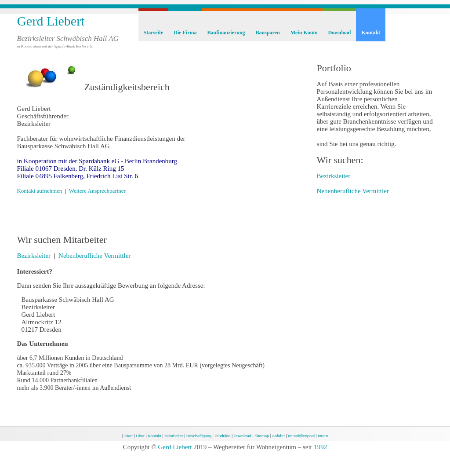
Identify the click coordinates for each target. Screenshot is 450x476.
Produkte (222, 436)
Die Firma (185, 33)
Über (140, 436)
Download (339, 33)
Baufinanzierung (226, 33)
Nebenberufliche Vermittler (94, 256)
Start (129, 436)
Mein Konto (304, 33)
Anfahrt (278, 436)
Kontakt (371, 33)
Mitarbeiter (174, 436)
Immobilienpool (301, 436)
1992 (320, 447)
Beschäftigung (199, 436)
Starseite (154, 33)
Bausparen (268, 33)
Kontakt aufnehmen (39, 191)
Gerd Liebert (51, 21)
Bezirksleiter (34, 256)
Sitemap (262, 436)
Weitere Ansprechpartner (97, 191)
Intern (323, 436)
